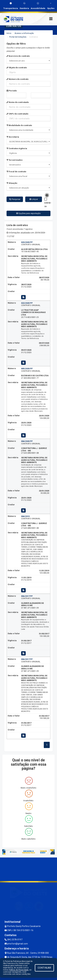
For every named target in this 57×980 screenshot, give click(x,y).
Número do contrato (17, 79)
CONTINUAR (44, 968)
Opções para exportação (28, 213)
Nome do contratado (18, 102)
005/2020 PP (27, 369)
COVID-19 (48, 205)
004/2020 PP (27, 441)
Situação (12, 183)
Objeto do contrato (17, 68)
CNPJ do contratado (17, 114)
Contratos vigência (17, 148)
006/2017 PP (27, 596)
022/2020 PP (27, 303)
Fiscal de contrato (16, 172)
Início (9, 33)
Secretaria (13, 137)
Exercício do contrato (18, 56)
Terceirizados (15, 160)
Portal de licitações (18, 37)
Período (12, 91)
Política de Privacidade (19, 970)
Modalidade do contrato (19, 125)
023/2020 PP (27, 242)
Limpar (34, 199)
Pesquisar (15, 199)
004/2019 (25, 516)
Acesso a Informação (24, 33)
